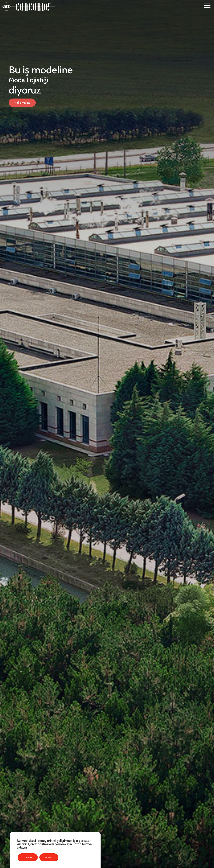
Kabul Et (28, 858)
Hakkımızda (22, 103)
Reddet (49, 858)
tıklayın (22, 848)
